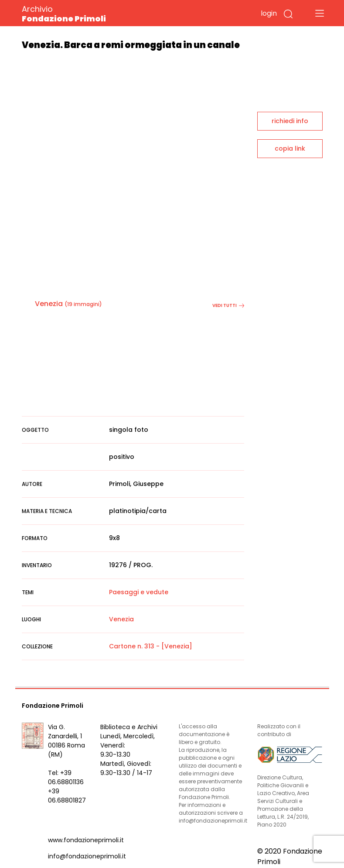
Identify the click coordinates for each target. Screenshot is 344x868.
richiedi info (290, 121)
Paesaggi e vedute (139, 592)
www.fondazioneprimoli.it (86, 840)
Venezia (49, 304)
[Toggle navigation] (320, 13)
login (269, 13)
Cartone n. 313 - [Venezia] (151, 646)
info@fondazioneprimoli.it (87, 856)
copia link (290, 148)
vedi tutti (228, 305)
